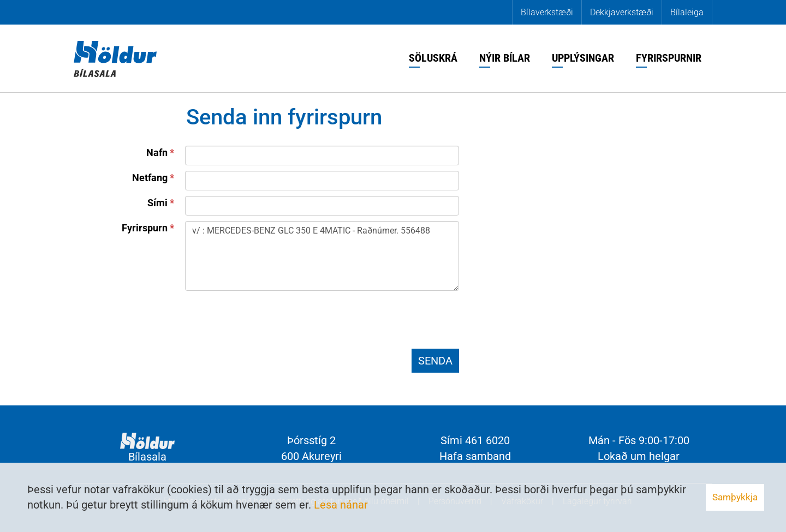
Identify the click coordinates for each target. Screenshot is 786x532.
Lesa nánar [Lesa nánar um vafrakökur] (341, 505)
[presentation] (268, 322)
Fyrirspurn (145, 228)
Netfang (150, 178)
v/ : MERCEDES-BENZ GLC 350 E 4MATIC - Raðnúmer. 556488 (322, 256)
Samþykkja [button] (735, 497)
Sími (157, 203)
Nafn (157, 153)
